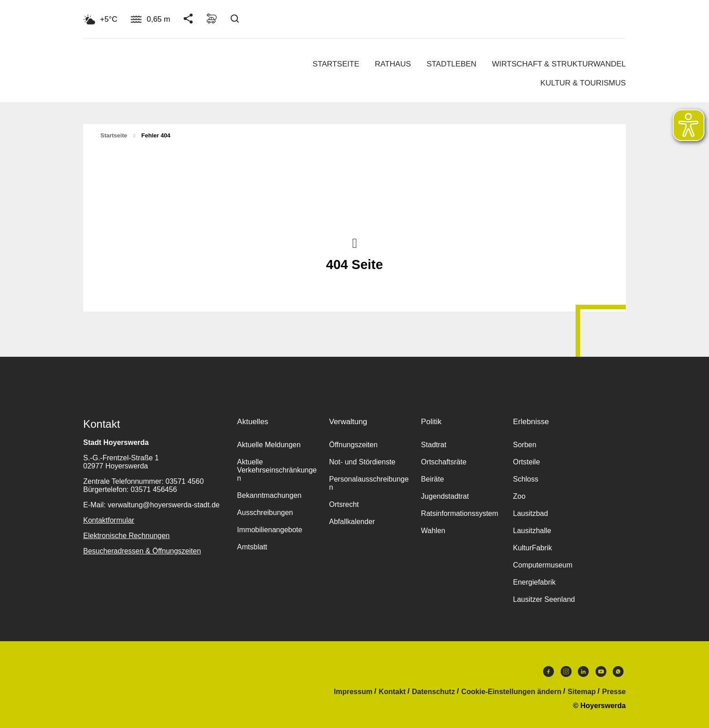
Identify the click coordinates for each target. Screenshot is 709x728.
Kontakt (392, 692)
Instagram (566, 671)
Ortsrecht (344, 504)
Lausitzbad (530, 513)
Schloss (525, 479)
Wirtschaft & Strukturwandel (559, 64)
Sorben (525, 445)
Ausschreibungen (265, 513)
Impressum (353, 692)
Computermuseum (543, 565)
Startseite (336, 64)
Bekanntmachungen (269, 495)
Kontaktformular (109, 520)
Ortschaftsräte (444, 462)
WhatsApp (618, 671)
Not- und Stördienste (362, 462)
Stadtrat (434, 445)
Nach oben (354, 242)
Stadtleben (451, 64)
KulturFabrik (532, 548)
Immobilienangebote (269, 530)
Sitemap (581, 692)
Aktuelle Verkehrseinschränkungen (277, 470)
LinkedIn (583, 671)
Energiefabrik (534, 582)
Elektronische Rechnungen (126, 536)
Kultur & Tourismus (583, 83)
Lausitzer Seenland (544, 599)
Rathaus (393, 64)
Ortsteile (526, 462)
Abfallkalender (352, 522)
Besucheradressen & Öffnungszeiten (142, 551)
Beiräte (432, 479)
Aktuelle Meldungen (269, 445)
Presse (614, 692)
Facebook (548, 671)
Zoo (519, 496)
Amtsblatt (252, 547)
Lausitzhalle (532, 531)
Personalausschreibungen (369, 483)
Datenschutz (433, 692)
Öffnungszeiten (353, 445)
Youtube (601, 671)
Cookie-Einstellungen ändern (511, 692)
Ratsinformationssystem (460, 513)
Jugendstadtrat (445, 496)
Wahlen (433, 531)
